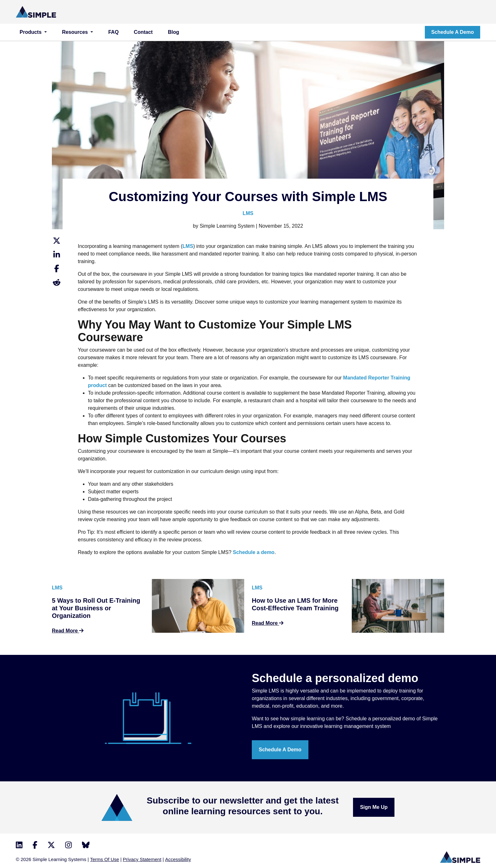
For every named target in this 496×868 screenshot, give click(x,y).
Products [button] (31, 32)
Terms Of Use (105, 859)
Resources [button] (76, 32)
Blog (174, 32)
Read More (68, 631)
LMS (248, 213)
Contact (143, 32)
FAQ (113, 32)
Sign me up (374, 807)
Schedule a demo (453, 32)
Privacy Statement (142, 859)
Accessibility (178, 859)
